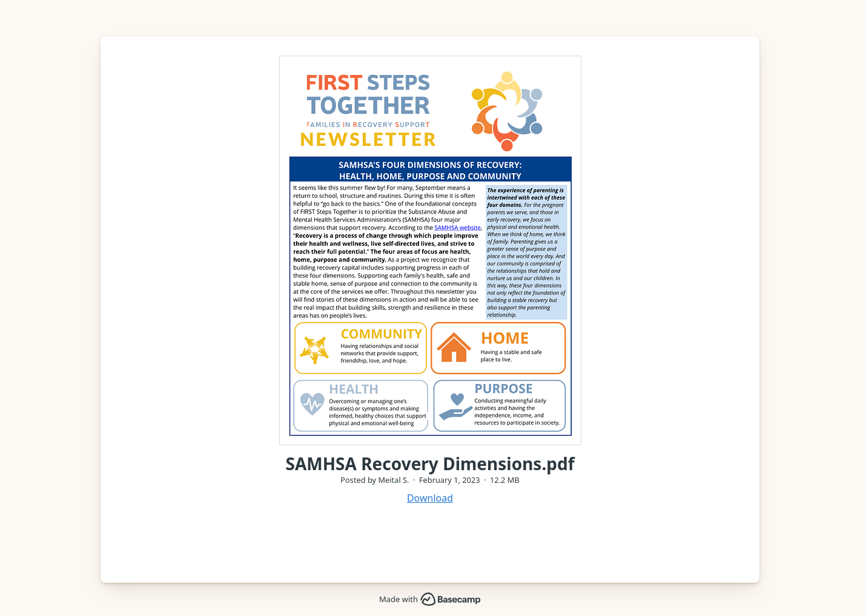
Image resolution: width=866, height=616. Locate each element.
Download (430, 498)
